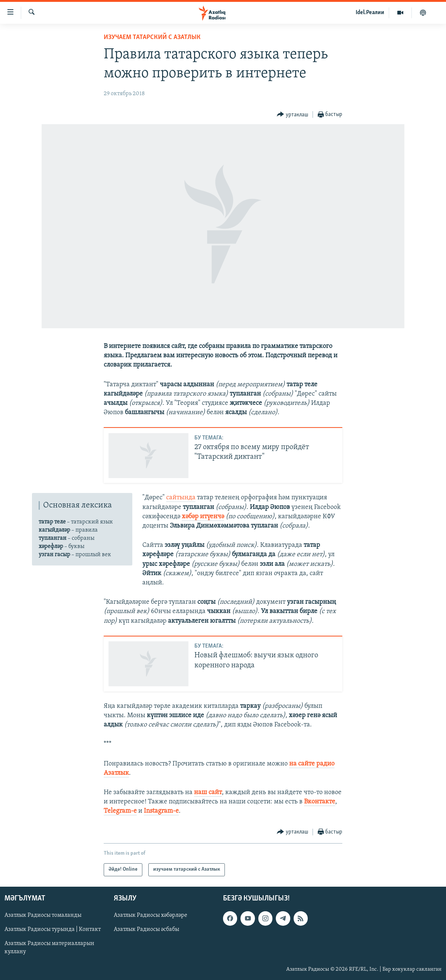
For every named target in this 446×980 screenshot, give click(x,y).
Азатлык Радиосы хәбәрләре (151, 915)
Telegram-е (120, 811)
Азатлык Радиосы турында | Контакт (53, 929)
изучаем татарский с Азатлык (152, 37)
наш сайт (208, 792)
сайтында (181, 498)
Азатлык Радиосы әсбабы (146, 929)
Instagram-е (161, 811)
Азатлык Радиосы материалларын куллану (49, 948)
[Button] (293, 115)
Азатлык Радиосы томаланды (43, 915)
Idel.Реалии (370, 13)
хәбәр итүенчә (203, 517)
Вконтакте (320, 802)
